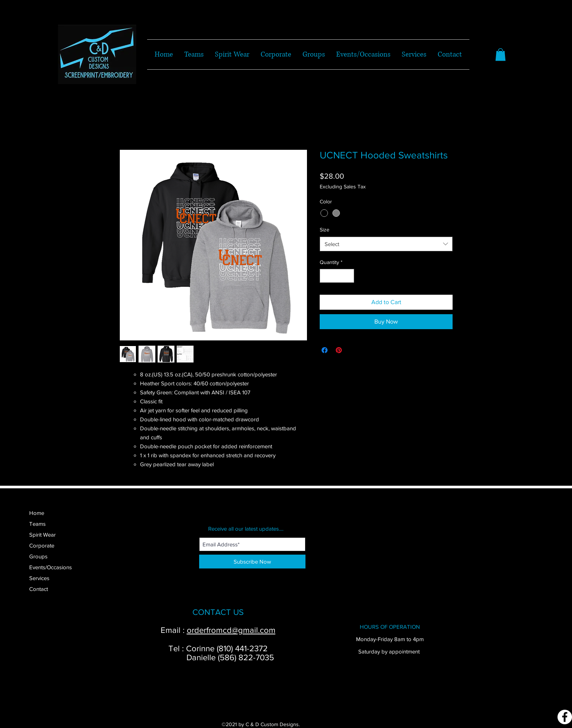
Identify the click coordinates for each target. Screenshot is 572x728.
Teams (37, 524)
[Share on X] (353, 350)
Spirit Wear (42, 535)
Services (39, 578)
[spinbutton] (337, 276)
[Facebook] (565, 717)
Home (37, 513)
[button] (500, 54)
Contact (39, 589)
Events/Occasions (51, 567)
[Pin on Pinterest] (339, 350)
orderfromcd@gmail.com (231, 630)
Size (325, 230)
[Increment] (348, 276)
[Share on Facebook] (325, 350)
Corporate (42, 545)
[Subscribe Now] (252, 562)
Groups (38, 556)
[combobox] (386, 244)
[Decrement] (325, 276)
